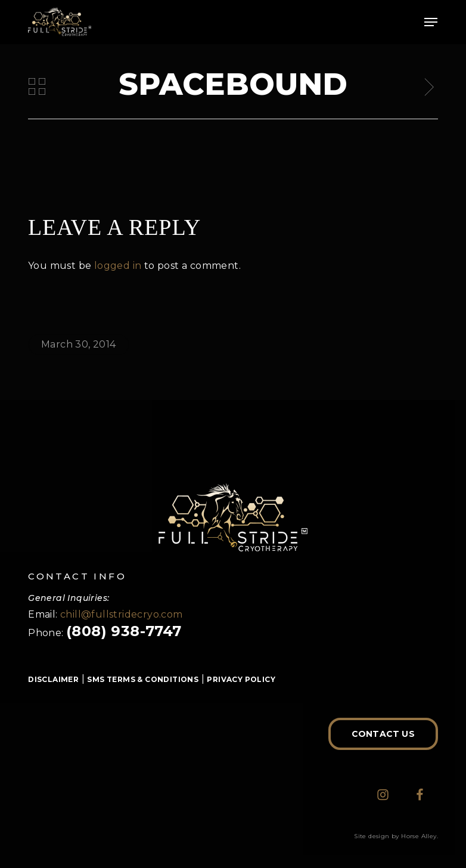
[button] (431, 22)
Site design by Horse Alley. (396, 836)
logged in (118, 266)
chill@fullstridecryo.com (122, 614)
